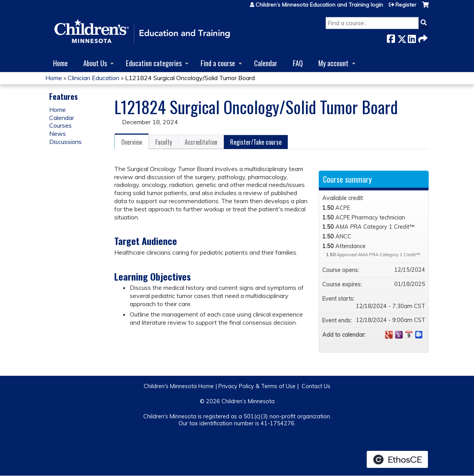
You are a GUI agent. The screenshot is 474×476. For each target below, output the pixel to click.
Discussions (65, 142)
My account (333, 63)
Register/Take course (256, 142)
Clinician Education (94, 78)
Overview (132, 142)
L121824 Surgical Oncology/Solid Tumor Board (190, 78)
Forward (422, 37)
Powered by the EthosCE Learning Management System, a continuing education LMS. (397, 459)
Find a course (218, 63)
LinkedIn (412, 37)
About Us (95, 63)
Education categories (154, 63)
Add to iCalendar (409, 334)
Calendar (266, 63)
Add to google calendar (389, 335)
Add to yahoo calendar (399, 335)
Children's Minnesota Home (179, 386)
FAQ (298, 63)
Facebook (391, 37)
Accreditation (201, 142)
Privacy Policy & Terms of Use (257, 386)
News (58, 134)
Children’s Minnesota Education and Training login (319, 5)
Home (60, 63)
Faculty (164, 142)
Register (406, 5)
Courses (60, 125)
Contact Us (316, 386)
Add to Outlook (419, 335)
